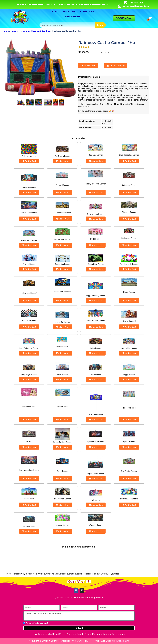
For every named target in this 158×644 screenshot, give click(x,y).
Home (55, 11)
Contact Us (87, 11)
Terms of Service (111, 634)
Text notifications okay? (37, 623)
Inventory (69, 11)
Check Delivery (116, 66)
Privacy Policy (91, 634)
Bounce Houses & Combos (36, 31)
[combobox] (67, 25)
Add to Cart (88, 66)
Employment (73, 17)
